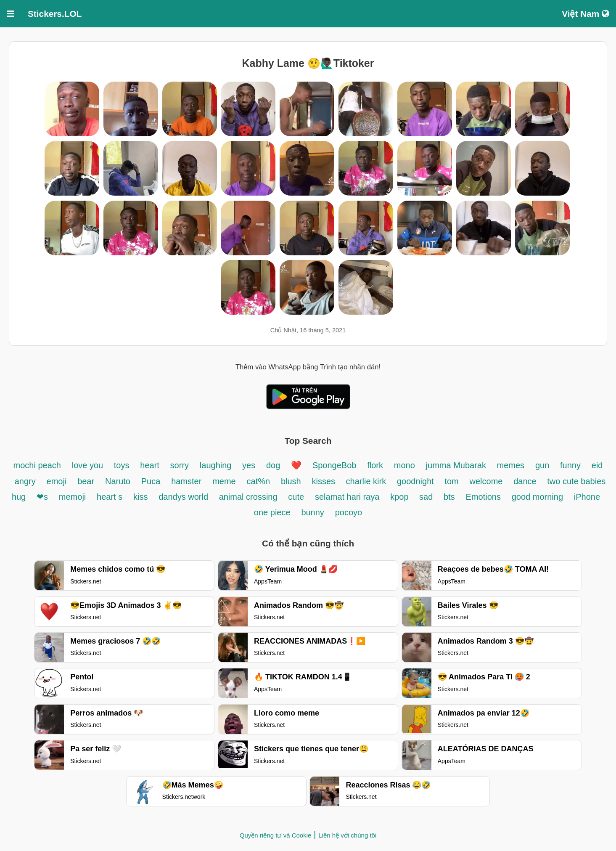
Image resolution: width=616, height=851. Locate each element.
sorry (180, 465)
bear (86, 481)
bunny (313, 512)
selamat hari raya (347, 497)
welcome (486, 481)
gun (542, 465)
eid (597, 465)
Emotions (483, 497)
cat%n (259, 481)
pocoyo (349, 512)
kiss (140, 497)
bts (449, 497)
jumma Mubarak (457, 465)
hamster (186, 481)
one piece (272, 512)
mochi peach (37, 465)
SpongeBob (334, 465)
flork (375, 465)
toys (122, 465)
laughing (217, 465)
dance (526, 481)
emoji (57, 481)
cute (296, 497)
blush (291, 481)
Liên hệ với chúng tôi (347, 835)
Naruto (118, 481)
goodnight (416, 481)
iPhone (587, 497)
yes (249, 465)
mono (404, 465)
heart (150, 465)
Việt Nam (586, 14)
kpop (401, 497)
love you (89, 465)
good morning (537, 497)
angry (25, 481)
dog (273, 465)
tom (451, 481)
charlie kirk (366, 481)
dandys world (184, 497)
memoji (72, 497)
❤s (42, 497)
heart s (110, 497)
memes (511, 465)
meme (224, 481)
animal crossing (248, 497)
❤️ (296, 465)
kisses (324, 481)
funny (570, 465)
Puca (151, 481)
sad (426, 497)
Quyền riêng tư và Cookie (276, 835)
